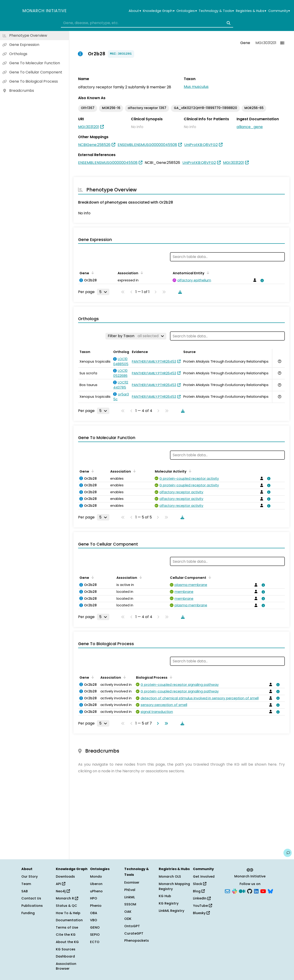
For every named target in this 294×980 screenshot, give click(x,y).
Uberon (96, 884)
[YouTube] (263, 891)
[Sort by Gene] (92, 273)
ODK (128, 919)
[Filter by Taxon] (136, 336)
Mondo (96, 876)
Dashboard (65, 956)
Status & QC (66, 906)
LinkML (130, 897)
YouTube (202, 906)
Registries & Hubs (251, 11)
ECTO (95, 942)
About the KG (67, 942)
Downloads (65, 876)
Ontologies (187, 11)
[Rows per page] (103, 292)
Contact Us (31, 898)
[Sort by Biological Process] (170, 677)
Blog (199, 891)
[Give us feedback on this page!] (288, 853)
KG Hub (165, 896)
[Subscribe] (227, 891)
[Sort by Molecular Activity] (189, 471)
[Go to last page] (165, 723)
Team (26, 884)
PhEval (130, 890)
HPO (94, 898)
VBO (94, 920)
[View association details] (261, 280)
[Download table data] (179, 292)
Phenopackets (137, 941)
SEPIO (95, 935)
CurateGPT (134, 933)
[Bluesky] (270, 891)
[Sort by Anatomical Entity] (207, 273)
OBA (94, 913)
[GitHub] (250, 891)
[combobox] (147, 23)
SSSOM (130, 904)
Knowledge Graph (159, 11)
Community (279, 11)
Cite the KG (66, 935)
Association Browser (66, 966)
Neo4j (63, 891)
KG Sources (66, 949)
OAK (128, 912)
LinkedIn (202, 898)
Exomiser (132, 882)
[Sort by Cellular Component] (209, 577)
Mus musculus (196, 87)
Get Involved (204, 876)
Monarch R (67, 898)
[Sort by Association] (141, 273)
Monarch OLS (170, 876)
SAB (25, 891)
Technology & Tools (216, 11)
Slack (200, 884)
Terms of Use (67, 927)
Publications (32, 906)
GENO (95, 927)
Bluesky (201, 913)
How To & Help (68, 913)
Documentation (69, 920)
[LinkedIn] (256, 891)
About (135, 11)
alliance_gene (250, 127)
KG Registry (169, 903)
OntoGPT (132, 926)
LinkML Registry (171, 911)
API (61, 884)
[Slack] (235, 891)
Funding (28, 913)
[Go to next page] (157, 723)
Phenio (96, 906)
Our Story (30, 876)
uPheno (96, 891)
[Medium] (242, 891)
